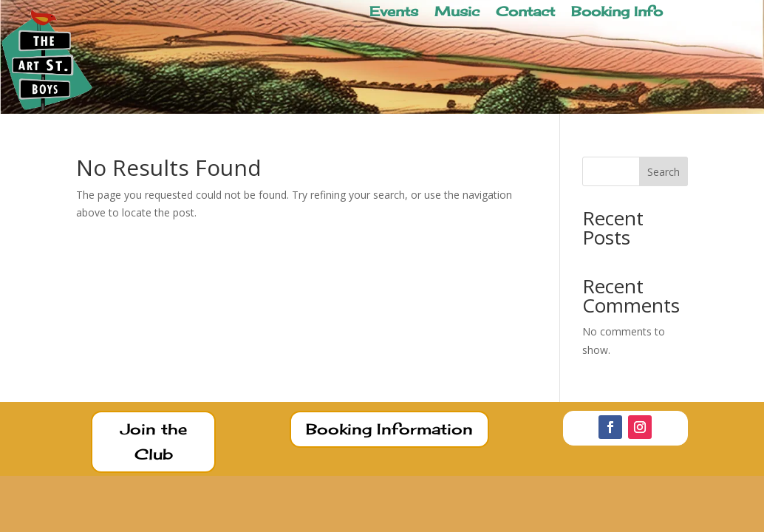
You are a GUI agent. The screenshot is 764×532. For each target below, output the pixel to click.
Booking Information (389, 429)
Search (664, 172)
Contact (525, 13)
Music (457, 13)
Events (394, 13)
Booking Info (617, 13)
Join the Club (154, 441)
